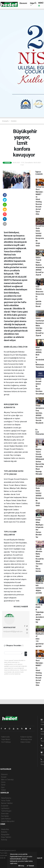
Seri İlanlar (5, 816)
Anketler (4, 832)
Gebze (4, 790)
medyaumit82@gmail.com (13, 632)
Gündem (14, 121)
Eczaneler (5, 806)
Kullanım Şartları (26, 737)
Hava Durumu (6, 798)
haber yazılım (5, 863)
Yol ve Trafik (6, 801)
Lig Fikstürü (5, 808)
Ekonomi (23, 3)
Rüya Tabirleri (6, 837)
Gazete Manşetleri (8, 821)
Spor (3, 787)
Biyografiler (5, 835)
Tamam (30, 866)
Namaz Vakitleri (7, 803)
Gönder (26, 654)
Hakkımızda (5, 737)
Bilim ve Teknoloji (7, 780)
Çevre (3, 782)
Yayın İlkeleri (6, 739)
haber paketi (5, 860)
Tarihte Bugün (6, 811)
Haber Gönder (26, 742)
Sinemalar (5, 814)
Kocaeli (4, 777)
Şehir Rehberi (6, 819)
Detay (21, 866)
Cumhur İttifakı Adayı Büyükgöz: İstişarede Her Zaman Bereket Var (40, 527)
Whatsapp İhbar (26, 739)
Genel (3, 785)
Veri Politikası (6, 742)
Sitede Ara (5, 829)
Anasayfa (6, 121)
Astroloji (4, 840)
